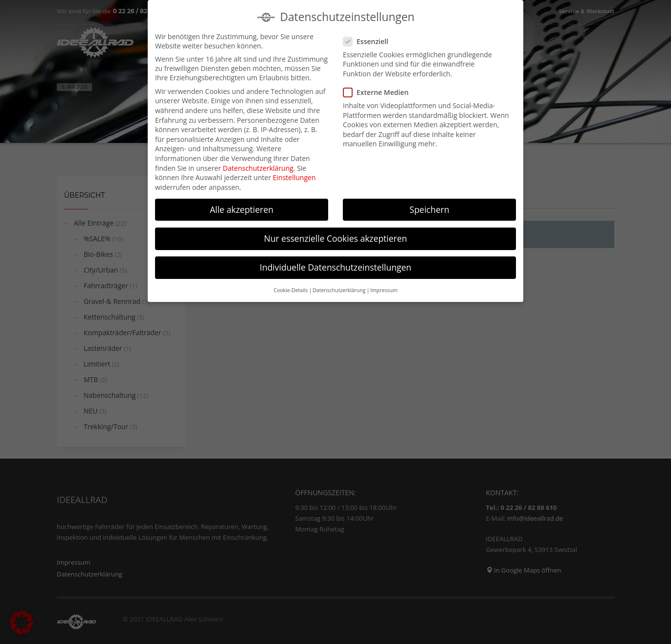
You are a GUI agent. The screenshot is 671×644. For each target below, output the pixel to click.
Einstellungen (294, 174)
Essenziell (369, 38)
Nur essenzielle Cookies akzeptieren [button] (336, 235)
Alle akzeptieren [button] (242, 206)
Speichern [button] (429, 206)
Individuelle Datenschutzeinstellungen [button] (335, 264)
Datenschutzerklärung (258, 165)
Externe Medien (379, 89)
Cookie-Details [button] (291, 287)
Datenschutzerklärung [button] (339, 287)
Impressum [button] (384, 287)
